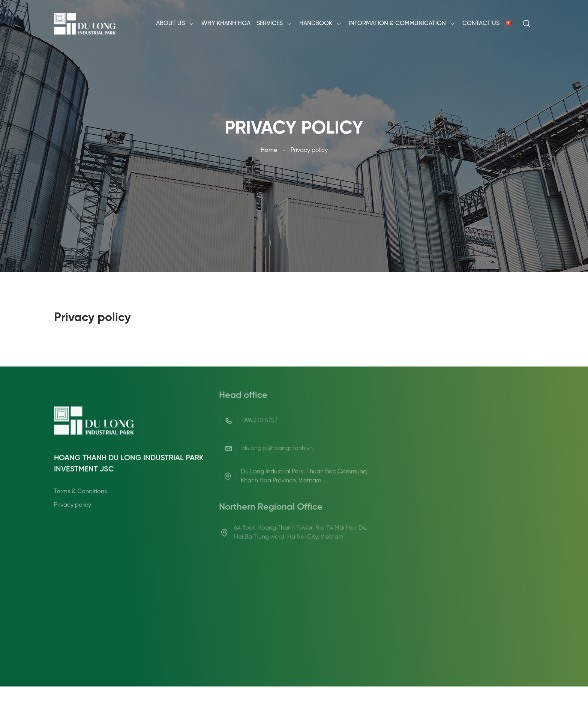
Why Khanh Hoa (226, 23)
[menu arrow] (192, 24)
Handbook (316, 23)
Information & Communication (397, 23)
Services (270, 23)
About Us (170, 23)
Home (269, 150)
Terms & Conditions (80, 516)
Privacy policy (73, 530)
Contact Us (481, 23)
